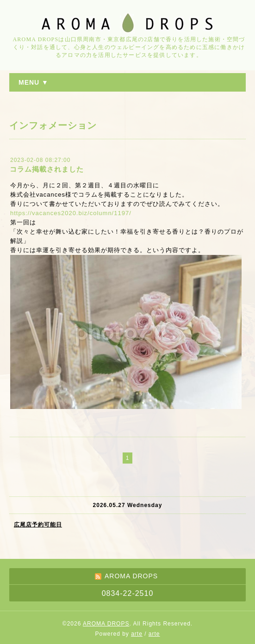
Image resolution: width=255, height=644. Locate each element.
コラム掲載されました (47, 169)
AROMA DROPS (106, 624)
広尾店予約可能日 (38, 525)
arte (137, 634)
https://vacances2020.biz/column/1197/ (71, 213)
